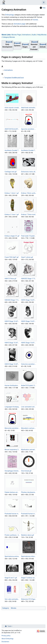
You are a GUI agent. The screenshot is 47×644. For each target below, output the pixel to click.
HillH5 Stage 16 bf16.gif (12, 343)
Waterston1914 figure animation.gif (29, 599)
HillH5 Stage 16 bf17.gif (29, 343)
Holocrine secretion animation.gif (29, 364)
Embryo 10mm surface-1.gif (29, 193)
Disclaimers (5, 642)
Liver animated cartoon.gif (29, 407)
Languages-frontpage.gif (12, 407)
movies (35, 20)
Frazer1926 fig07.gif (12, 257)
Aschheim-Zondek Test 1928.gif (12, 150)
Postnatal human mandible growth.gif (29, 514)
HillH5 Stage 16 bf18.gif (12, 364)
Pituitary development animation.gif (29, 492)
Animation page (19, 24)
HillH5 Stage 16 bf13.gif (29, 300)
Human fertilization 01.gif (12, 385)
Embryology (9, 15)
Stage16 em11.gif (11, 578)
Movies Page (16, 35)
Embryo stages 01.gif (12, 236)
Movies (14, 608)
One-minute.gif (26, 471)
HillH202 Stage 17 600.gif (12, 300)
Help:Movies (42, 35)
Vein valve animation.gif (12, 599)
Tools (9, 626)
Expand (9, 42)
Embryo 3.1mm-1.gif (12, 214)
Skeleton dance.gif (28, 535)
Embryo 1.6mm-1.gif (12, 193)
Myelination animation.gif (29, 450)
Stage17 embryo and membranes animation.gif (29, 578)
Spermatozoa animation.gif (12, 556)
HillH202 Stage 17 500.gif (29, 279)
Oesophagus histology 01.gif (12, 471)
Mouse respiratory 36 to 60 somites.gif (12, 450)
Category (5, 608)
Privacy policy (6, 636)
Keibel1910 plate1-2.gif (29, 385)
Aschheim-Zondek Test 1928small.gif (29, 150)
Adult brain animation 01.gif (29, 108)
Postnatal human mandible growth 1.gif (12, 514)
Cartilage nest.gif (11, 172)
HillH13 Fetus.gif (10, 279)
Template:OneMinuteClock (14, 78)
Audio (34, 35)
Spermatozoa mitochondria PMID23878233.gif (29, 556)
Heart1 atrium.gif (27, 257)
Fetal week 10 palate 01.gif (29, 236)
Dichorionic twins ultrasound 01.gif (29, 172)
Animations (26, 35)
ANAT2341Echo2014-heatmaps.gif (12, 129)
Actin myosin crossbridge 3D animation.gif (12, 108)
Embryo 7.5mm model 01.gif (29, 214)
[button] (9, 42)
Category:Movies (9, 37)
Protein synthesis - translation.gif (12, 535)
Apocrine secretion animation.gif (29, 129)
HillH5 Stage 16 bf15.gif (29, 321)
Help (44, 8)
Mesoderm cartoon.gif (29, 428)
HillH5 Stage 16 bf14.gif (12, 321)
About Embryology (7, 639)
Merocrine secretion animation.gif (12, 428)
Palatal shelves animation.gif (12, 492)
